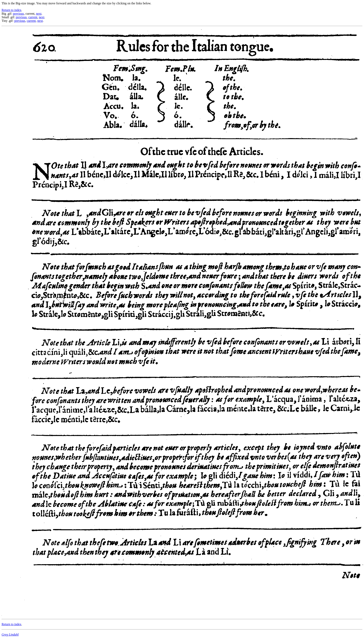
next (39, 14)
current (33, 17)
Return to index (11, 10)
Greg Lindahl (10, 635)
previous (18, 14)
